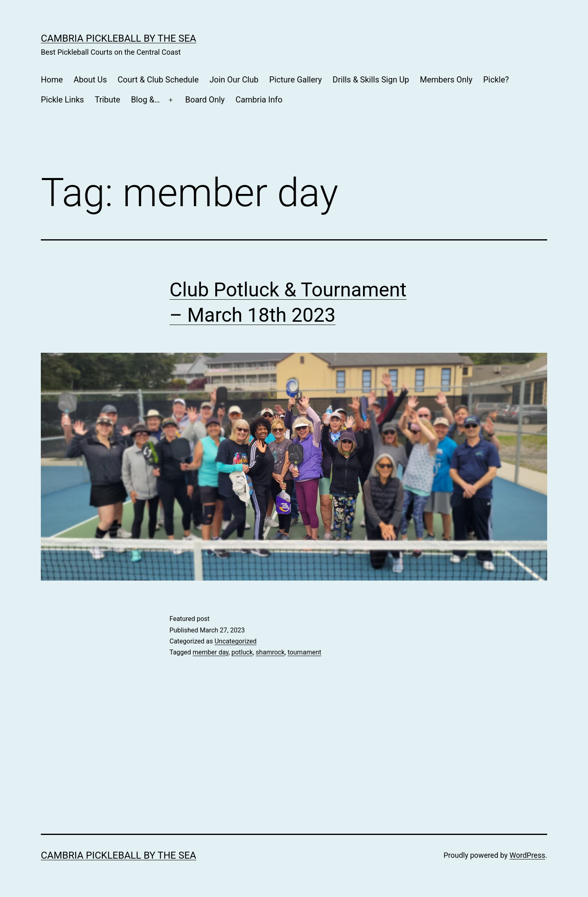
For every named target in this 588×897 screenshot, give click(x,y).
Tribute (107, 100)
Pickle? (496, 80)
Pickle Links (62, 100)
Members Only (446, 80)
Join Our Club (234, 80)
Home (52, 80)
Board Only (205, 100)
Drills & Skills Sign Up (371, 80)
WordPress (527, 855)
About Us (90, 80)
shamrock (270, 652)
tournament (304, 652)
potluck (242, 652)
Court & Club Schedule (158, 80)
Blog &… (146, 100)
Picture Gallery (295, 80)
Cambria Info (259, 100)
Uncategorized (235, 641)
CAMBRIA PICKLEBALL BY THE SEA (118, 38)
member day (211, 652)
